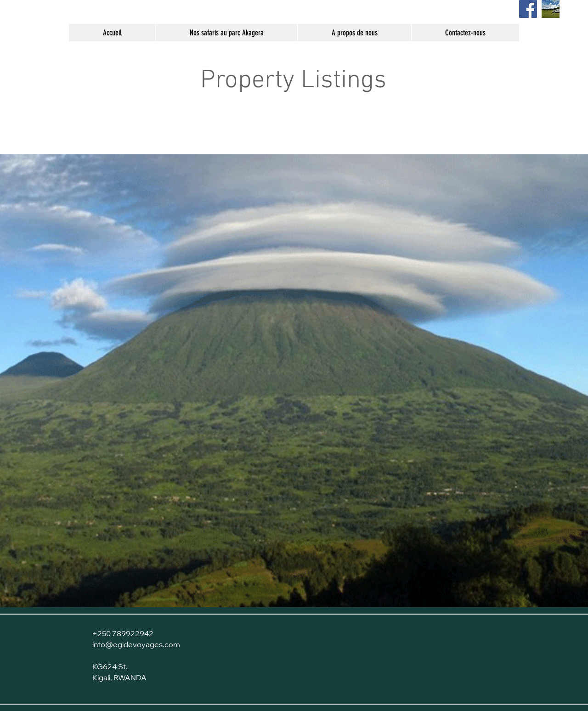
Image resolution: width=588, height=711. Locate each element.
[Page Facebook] (528, 9)
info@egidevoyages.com (136, 645)
